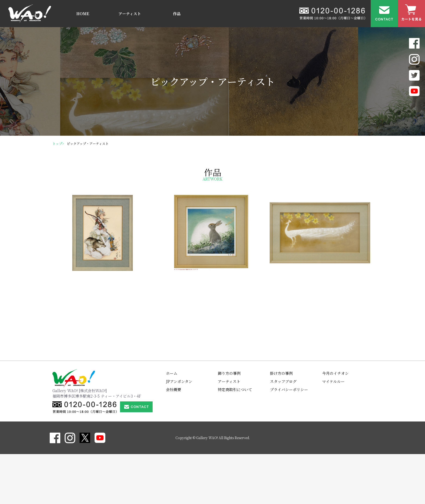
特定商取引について (235, 439)
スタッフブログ (283, 431)
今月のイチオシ (335, 423)
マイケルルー (333, 431)
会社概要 (174, 439)
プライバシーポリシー (289, 439)
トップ (57, 143)
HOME (83, 14)
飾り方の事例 (229, 423)
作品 (177, 14)
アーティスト (130, 14)
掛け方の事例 (281, 423)
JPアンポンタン (179, 431)
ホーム (172, 423)
